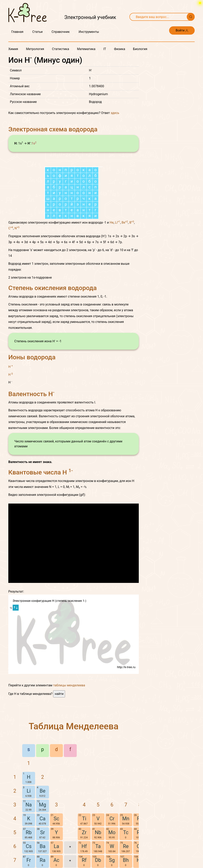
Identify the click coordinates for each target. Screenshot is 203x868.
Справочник (61, 32)
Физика (120, 49)
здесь (115, 113)
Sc (56, 819)
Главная (17, 32)
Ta (98, 846)
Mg (43, 805)
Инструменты (89, 32)
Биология (140, 49)
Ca (43, 819)
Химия (13, 49)
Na (29, 805)
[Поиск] (191, 17)
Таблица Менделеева (74, 726)
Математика (86, 49)
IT (105, 49)
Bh (126, 860)
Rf (84, 860)
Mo (112, 832)
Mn (126, 819)
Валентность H (31, 394)
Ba (43, 846)
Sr (43, 832)
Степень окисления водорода (53, 288)
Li (118, 222)
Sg (112, 860)
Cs (29, 846)
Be (125, 222)
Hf (84, 846)
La (56, 846)
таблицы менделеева (69, 685)
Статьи (37, 32)
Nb (98, 832)
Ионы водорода (32, 357)
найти (59, 694)
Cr (112, 819)
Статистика (60, 49)
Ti (84, 819)
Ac (56, 860)
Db (98, 860)
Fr (29, 860)
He (112, 222)
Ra (43, 860)
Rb (29, 832)
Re (126, 846)
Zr (84, 832)
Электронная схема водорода (53, 129)
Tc (126, 832)
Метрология (35, 49)
